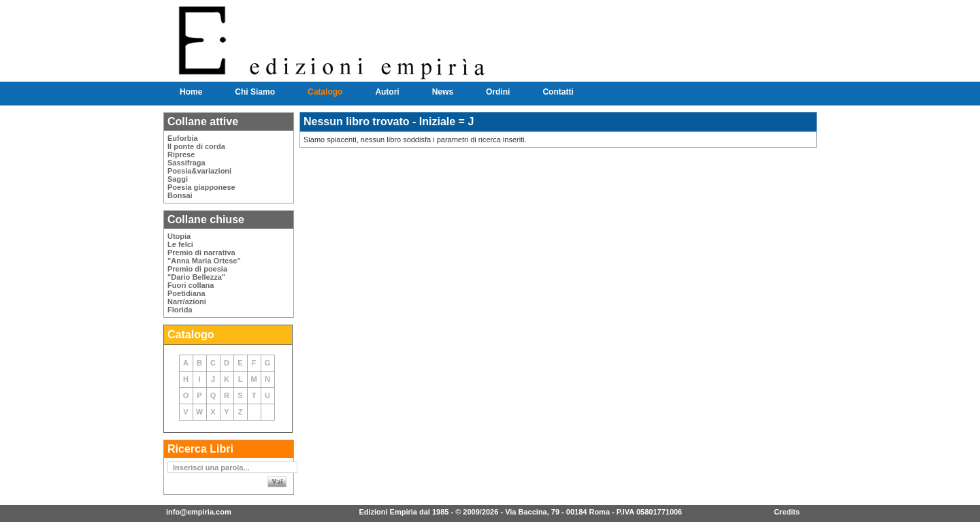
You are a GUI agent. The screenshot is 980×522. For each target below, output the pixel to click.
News (443, 92)
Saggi (178, 179)
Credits (787, 512)
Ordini (498, 92)
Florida (180, 310)
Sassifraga (186, 163)
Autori (387, 92)
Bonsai (180, 195)
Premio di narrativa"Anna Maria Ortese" (204, 257)
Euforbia (183, 138)
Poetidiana (186, 293)
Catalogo (325, 92)
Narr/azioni (187, 301)
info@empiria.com (199, 512)
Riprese (181, 154)
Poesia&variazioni (199, 171)
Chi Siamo (255, 92)
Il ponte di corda (196, 146)
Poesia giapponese (201, 187)
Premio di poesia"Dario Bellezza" (197, 273)
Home (191, 92)
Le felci (180, 244)
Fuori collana (191, 285)
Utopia (179, 236)
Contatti (558, 92)
